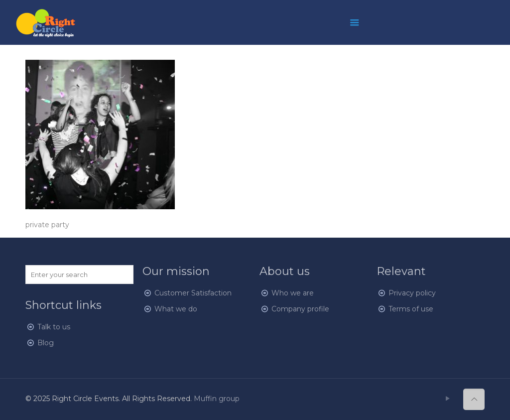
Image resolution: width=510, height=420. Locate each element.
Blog (46, 343)
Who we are (293, 293)
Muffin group (217, 399)
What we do (176, 309)
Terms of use (411, 309)
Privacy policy (412, 293)
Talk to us (54, 327)
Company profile (300, 309)
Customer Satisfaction (193, 293)
